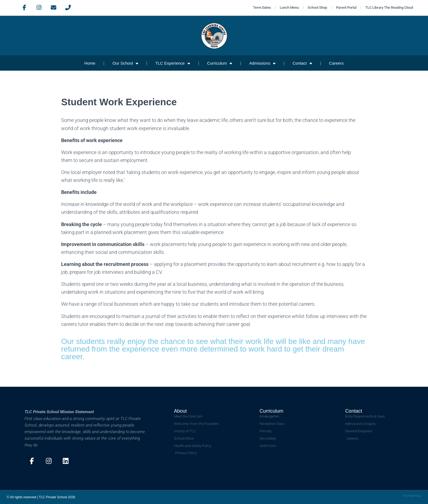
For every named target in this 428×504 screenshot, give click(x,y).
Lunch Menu (287, 8)
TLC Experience (173, 63)
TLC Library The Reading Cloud (389, 8)
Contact (302, 63)
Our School (125, 63)
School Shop (316, 8)
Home (90, 63)
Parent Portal (345, 8)
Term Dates (259, 8)
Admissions (262, 63)
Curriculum (220, 63)
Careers (336, 63)
